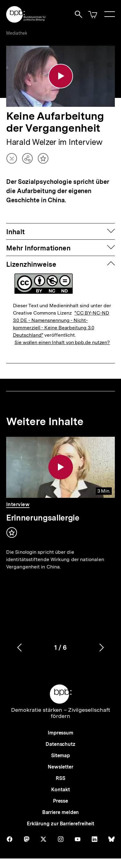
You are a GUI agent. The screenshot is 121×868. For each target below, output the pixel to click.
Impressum (60, 733)
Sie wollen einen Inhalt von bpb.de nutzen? (62, 342)
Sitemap (60, 756)
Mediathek (17, 33)
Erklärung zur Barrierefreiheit (60, 824)
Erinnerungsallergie (43, 518)
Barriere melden (61, 813)
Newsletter (60, 767)
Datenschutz (60, 744)
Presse (60, 801)
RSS (60, 779)
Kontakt (60, 790)
